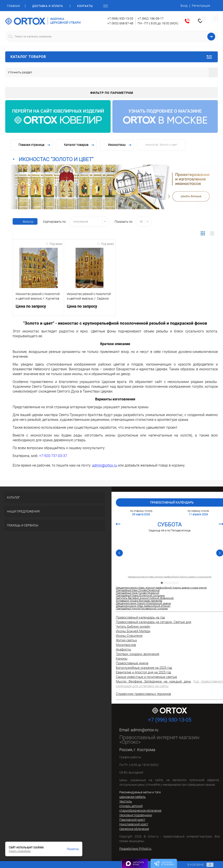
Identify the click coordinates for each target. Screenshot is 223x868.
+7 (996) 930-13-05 (120, 19)
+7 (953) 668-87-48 (120, 23)
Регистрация (201, 6)
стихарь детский (131, 806)
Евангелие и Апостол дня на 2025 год (144, 672)
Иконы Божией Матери (133, 631)
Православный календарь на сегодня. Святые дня (154, 622)
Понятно (73, 849)
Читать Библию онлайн (133, 627)
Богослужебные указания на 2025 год (144, 668)
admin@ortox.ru (144, 730)
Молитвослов (126, 645)
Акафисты (123, 649)
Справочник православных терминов (143, 694)
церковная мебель (133, 797)
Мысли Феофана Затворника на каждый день (153, 681)
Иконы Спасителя (129, 636)
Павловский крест (132, 820)
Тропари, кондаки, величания (138, 654)
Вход (184, 6)
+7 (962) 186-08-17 (151, 19)
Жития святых (126, 640)
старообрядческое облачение (140, 811)
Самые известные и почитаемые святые (146, 677)
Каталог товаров (111, 57)
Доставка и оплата (48, 6)
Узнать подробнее (20, 851)
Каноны (122, 659)
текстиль (126, 801)
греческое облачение (134, 829)
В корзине (196, 865)
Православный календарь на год (140, 617)
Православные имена (132, 663)
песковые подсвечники (136, 815)
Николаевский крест (134, 824)
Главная (13, 6)
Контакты (85, 6)
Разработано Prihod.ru (135, 849)
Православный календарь (172, 502)
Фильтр (25, 222)
